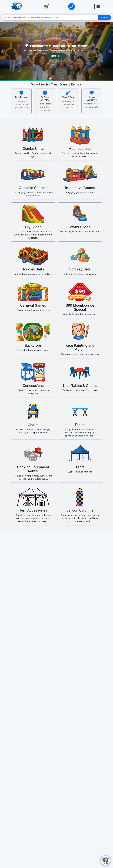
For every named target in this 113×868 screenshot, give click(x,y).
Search (105, 17)
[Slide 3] (54, 78)
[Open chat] (105, 860)
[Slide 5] (59, 78)
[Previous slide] (3, 51)
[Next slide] (110, 51)
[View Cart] (46, 7)
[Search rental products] (53, 17)
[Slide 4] (56, 78)
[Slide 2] (51, 78)
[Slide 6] (62, 78)
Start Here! (57, 56)
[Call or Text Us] (72, 6)
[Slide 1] (49, 78)
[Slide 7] (64, 78)
